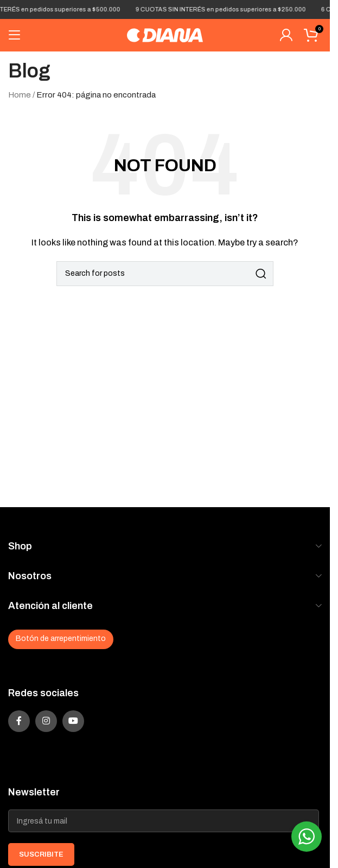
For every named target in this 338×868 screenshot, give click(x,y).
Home (20, 95)
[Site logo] (165, 35)
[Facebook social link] (19, 721)
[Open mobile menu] (15, 35)
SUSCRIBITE (41, 854)
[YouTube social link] (73, 721)
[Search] (165, 274)
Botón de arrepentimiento (61, 639)
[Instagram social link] (46, 721)
